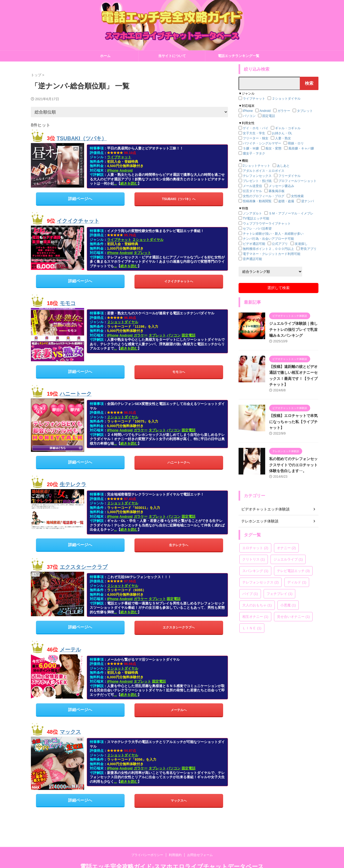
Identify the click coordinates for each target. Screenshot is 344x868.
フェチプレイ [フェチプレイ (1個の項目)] (280, 594)
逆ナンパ (308, 201)
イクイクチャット (78, 221)
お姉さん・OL (282, 133)
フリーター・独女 (256, 138)
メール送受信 (252, 186)
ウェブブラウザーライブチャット (267, 224)
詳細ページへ (80, 199)
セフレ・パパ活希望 (257, 229)
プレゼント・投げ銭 (257, 181)
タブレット (142, 253)
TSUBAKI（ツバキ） (82, 138)
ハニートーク (76, 394)
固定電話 (189, 335)
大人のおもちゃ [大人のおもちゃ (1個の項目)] (257, 605)
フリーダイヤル (289, 176)
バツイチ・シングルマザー (262, 143)
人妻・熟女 (283, 138)
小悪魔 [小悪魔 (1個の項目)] (288, 605)
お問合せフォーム (200, 855)
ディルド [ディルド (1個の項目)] (297, 582)
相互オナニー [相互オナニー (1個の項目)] (255, 617)
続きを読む (129, 183)
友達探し (301, 244)
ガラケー (141, 335)
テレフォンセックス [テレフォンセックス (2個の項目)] (261, 582)
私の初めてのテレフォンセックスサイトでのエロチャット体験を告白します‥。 (293, 465)
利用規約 (175, 855)
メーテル (70, 649)
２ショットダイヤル (148, 240)
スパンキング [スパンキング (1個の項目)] (255, 571)
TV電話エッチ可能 (256, 218)
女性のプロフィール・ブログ (264, 196)
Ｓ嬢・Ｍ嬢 (251, 148)
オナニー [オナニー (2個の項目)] (286, 548)
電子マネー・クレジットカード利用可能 (272, 254)
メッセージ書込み (281, 186)
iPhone (113, 170)
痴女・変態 (273, 148)
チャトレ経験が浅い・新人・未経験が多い (273, 234)
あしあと (283, 166)
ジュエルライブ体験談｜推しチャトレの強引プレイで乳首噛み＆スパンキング (293, 329)
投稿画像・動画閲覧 (257, 201)
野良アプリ (309, 249)
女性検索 (297, 196)
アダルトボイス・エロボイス (264, 171)
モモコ (68, 303)
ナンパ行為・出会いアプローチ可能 (268, 239)
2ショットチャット (257, 166)
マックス (70, 732)
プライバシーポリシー (147, 855)
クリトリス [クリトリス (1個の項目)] (254, 559)
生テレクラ (73, 484)
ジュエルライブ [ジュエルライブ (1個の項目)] (288, 559)
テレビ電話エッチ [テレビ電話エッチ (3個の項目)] (293, 571)
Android (126, 170)
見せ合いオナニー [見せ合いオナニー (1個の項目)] (293, 617)
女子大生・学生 (254, 133)
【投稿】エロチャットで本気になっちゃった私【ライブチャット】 (293, 422)
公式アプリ (280, 244)
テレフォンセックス (257, 176)
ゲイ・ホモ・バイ (256, 128)
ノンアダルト (252, 213)
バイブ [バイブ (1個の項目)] (250, 594)
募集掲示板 (277, 191)
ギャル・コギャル (288, 128)
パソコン (174, 335)
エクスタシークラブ (84, 567)
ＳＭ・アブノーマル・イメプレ (291, 213)
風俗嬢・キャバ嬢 (301, 148)
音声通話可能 (252, 259)
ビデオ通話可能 (254, 244)
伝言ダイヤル (252, 191)
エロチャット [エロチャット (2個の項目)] (255, 548)
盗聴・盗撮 (286, 201)
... (115, 183)
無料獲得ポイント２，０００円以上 (268, 249)
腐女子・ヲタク (254, 153)
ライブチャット (119, 157)
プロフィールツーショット (297, 181)
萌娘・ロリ (296, 143)
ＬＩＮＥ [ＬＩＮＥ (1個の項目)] (252, 628)
